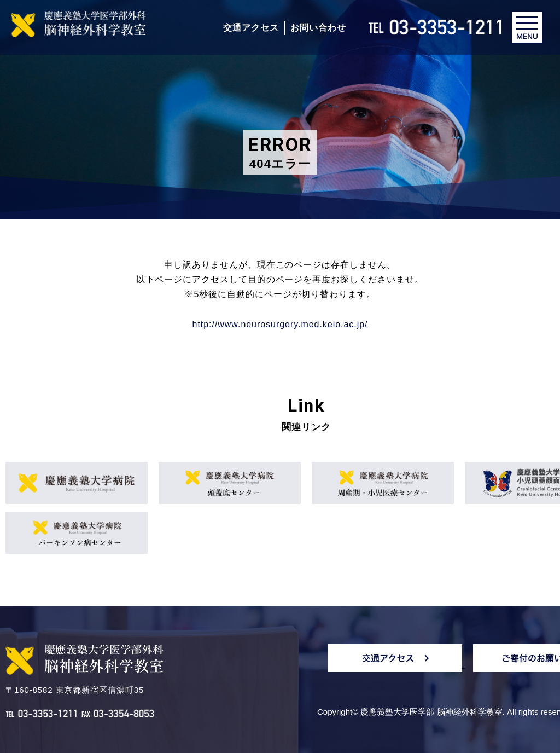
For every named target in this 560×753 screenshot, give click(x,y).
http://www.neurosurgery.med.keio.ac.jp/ (280, 324)
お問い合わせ (318, 28)
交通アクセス (251, 28)
